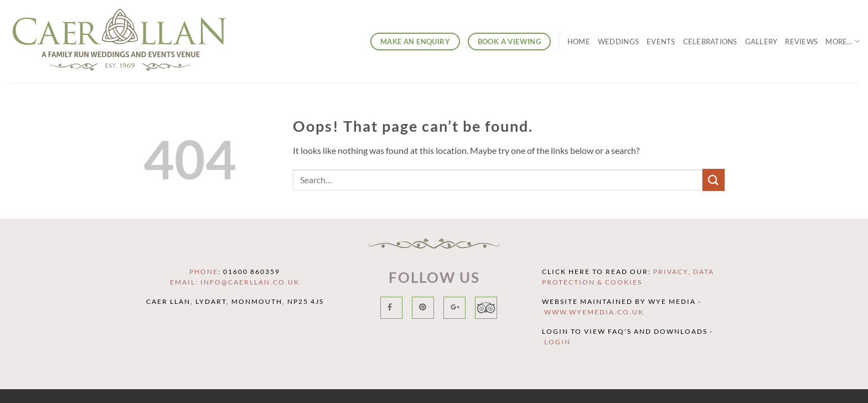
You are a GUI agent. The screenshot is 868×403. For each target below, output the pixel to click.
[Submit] (714, 180)
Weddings (618, 42)
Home (579, 42)
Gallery (761, 42)
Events (661, 42)
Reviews (801, 42)
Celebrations (710, 42)
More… (843, 41)
